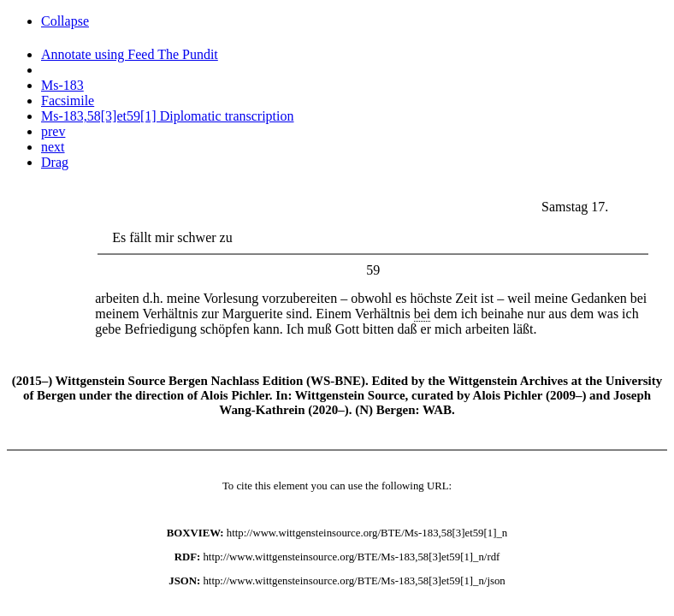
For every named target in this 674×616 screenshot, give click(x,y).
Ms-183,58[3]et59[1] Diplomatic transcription (168, 116)
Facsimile (68, 101)
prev (53, 131)
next (53, 147)
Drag (55, 162)
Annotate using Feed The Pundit (130, 54)
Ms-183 (62, 85)
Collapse (65, 21)
